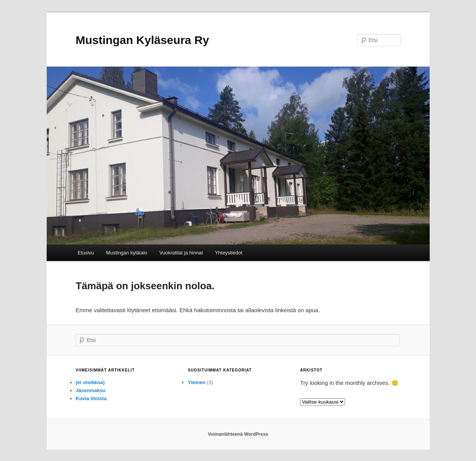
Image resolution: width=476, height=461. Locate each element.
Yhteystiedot (229, 253)
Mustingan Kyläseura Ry (142, 40)
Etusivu (86, 253)
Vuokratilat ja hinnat (181, 253)
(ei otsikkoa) (90, 382)
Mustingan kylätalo (127, 253)
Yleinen (196, 382)
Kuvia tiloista (91, 398)
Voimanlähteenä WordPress (238, 434)
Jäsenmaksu (91, 390)
